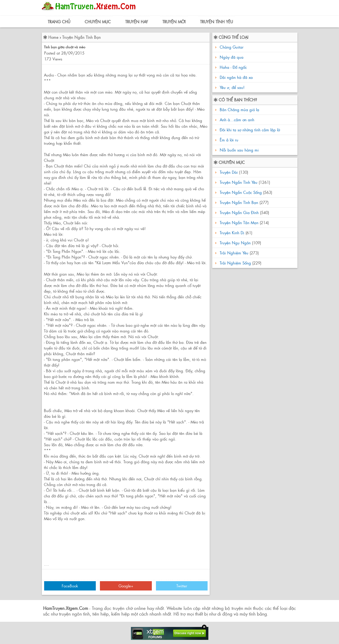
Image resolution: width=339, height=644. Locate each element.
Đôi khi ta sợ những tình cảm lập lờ (249, 130)
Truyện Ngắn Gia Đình (239, 212)
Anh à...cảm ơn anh (236, 120)
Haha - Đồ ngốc (233, 67)
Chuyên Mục (98, 22)
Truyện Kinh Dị (232, 233)
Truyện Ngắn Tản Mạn (239, 222)
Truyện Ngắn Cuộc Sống (241, 192)
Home (53, 37)
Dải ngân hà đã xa (236, 77)
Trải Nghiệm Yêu (234, 253)
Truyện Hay (137, 22)
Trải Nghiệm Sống (235, 263)
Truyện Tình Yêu (216, 22)
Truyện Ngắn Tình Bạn (81, 37)
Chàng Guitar (232, 47)
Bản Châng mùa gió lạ (239, 109)
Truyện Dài (229, 172)
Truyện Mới (174, 22)
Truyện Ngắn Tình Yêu (239, 182)
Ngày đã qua (232, 57)
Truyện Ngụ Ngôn (235, 243)
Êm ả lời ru (228, 140)
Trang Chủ (59, 22)
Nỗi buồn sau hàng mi (239, 150)
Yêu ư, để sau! (232, 87)
